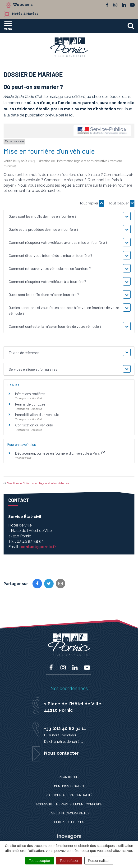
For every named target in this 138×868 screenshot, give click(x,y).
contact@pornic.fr (38, 547)
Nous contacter (61, 753)
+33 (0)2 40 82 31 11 (65, 728)
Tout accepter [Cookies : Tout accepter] (40, 861)
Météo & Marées (25, 14)
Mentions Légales (69, 786)
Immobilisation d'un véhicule (37, 415)
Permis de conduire (30, 404)
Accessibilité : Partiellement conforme (69, 804)
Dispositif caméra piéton (69, 813)
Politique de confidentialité (69, 795)
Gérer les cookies (69, 822)
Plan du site (69, 777)
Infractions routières (30, 394)
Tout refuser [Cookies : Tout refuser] (69, 861)
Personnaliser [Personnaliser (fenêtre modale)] (99, 861)
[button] (69, 216)
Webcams (23, 5)
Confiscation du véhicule (34, 425)
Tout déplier (122, 203)
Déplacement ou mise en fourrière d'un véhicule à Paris (60, 453)
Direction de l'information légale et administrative (38, 483)
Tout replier (92, 203)
